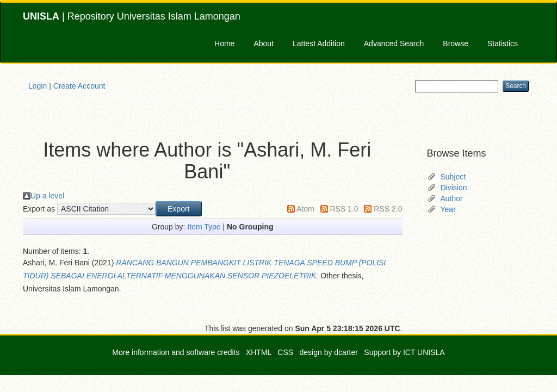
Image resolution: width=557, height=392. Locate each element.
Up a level (47, 196)
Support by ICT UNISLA (404, 352)
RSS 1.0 (344, 209)
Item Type (204, 227)
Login (38, 86)
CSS (285, 352)
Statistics (503, 43)
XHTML (259, 352)
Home (224, 43)
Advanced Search (394, 43)
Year (448, 209)
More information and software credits (176, 352)
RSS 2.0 (388, 209)
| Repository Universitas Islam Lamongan (132, 16)
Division (454, 188)
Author (452, 198)
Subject (453, 177)
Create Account (79, 86)
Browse (456, 43)
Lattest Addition (319, 43)
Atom (305, 209)
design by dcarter (329, 352)
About (264, 43)
